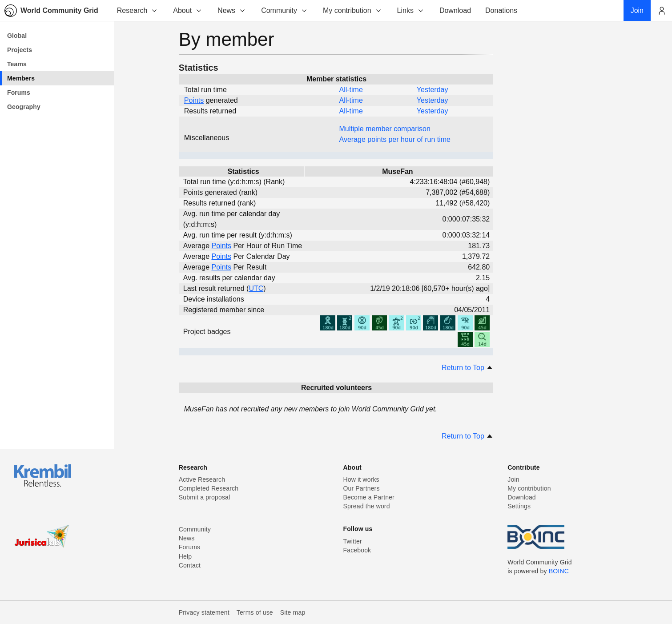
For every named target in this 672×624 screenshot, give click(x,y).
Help (185, 556)
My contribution (352, 10)
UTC (256, 288)
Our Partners (362, 488)
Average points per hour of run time (395, 139)
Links (411, 10)
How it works (361, 479)
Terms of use (255, 612)
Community (284, 10)
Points (194, 100)
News (232, 10)
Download (522, 497)
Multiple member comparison (385, 129)
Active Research (202, 479)
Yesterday (433, 90)
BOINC (559, 571)
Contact (190, 565)
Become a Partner (369, 497)
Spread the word (367, 506)
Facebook (357, 550)
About (188, 10)
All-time (351, 90)
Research (137, 10)
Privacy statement (204, 612)
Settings (519, 506)
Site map (293, 612)
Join (513, 479)
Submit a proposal (205, 497)
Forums (189, 547)
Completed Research (209, 488)
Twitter (353, 541)
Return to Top (467, 368)
